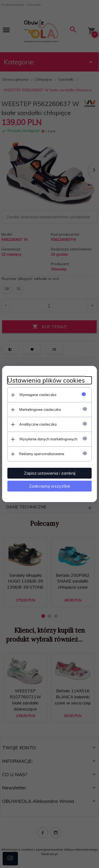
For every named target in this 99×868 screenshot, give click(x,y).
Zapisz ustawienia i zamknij (50, 473)
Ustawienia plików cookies (46, 380)
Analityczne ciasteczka (38, 424)
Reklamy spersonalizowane (42, 454)
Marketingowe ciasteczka (40, 409)
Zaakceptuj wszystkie (50, 486)
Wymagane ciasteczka (38, 395)
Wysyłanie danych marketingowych (48, 439)
